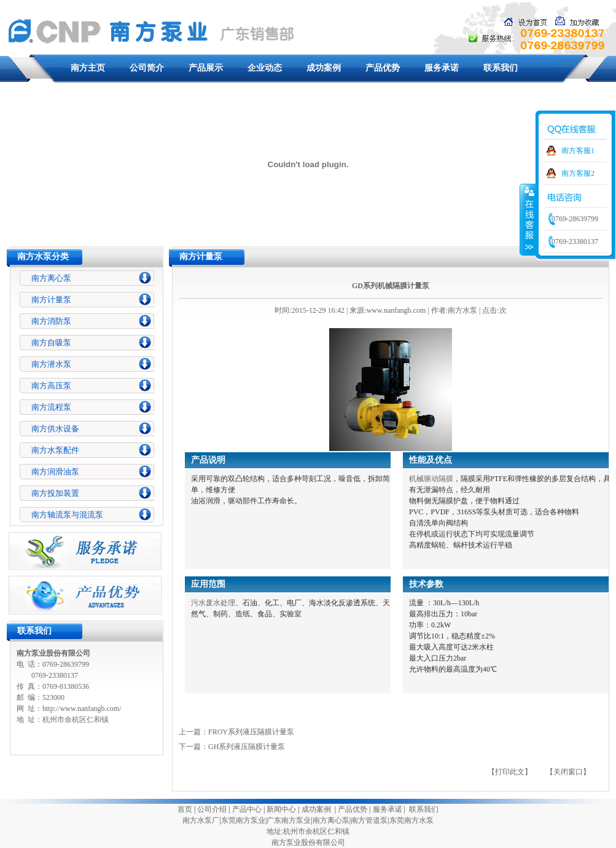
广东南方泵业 (289, 820)
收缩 (528, 219)
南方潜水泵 (51, 364)
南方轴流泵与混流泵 (67, 515)
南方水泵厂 (201, 820)
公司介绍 (212, 809)
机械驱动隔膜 (431, 479)
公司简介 (147, 68)
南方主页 (88, 68)
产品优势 (383, 68)
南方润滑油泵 (55, 472)
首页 (185, 809)
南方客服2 (578, 173)
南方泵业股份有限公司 (308, 842)
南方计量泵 (51, 300)
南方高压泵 (51, 386)
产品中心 (247, 809)
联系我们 (501, 68)
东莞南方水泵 (411, 820)
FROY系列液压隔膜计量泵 (251, 732)
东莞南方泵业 (243, 820)
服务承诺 (442, 68)
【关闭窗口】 (568, 772)
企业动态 (265, 68)
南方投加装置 (55, 493)
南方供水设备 (55, 429)
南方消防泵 (51, 321)
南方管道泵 (369, 820)
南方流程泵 (51, 407)
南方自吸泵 (51, 343)
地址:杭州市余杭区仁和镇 (308, 831)
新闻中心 (281, 809)
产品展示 (206, 68)
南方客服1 (578, 151)
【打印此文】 (510, 772)
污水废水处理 (213, 603)
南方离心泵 (51, 278)
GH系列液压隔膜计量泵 (247, 747)
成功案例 (324, 68)
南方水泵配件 (55, 450)
